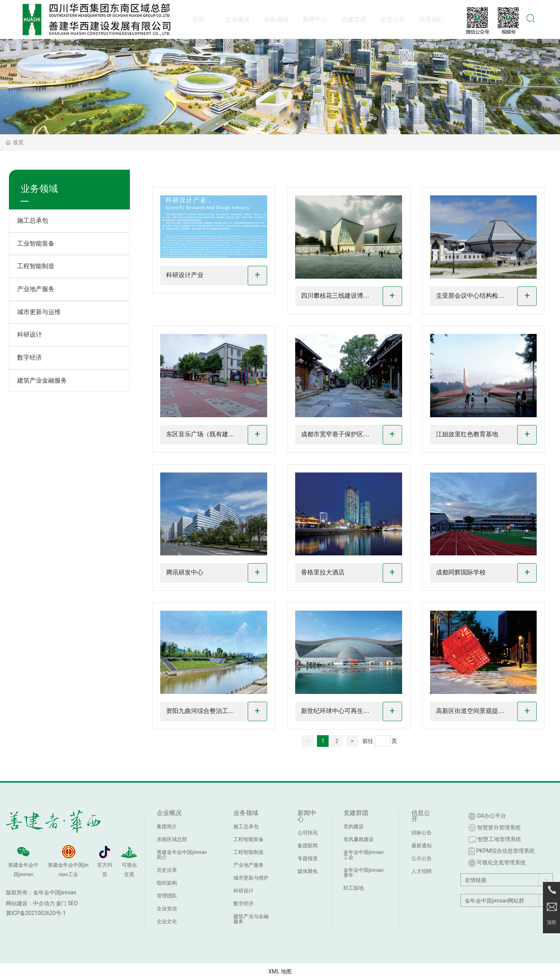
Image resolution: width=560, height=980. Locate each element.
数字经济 (30, 357)
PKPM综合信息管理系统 (501, 851)
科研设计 (30, 335)
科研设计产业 (185, 275)
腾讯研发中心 (185, 572)
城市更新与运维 (39, 312)
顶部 (551, 923)
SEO (73, 903)
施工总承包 (33, 220)
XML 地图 (280, 971)
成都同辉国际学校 (461, 572)
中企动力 (44, 903)
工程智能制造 (36, 266)
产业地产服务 (36, 289)
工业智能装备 (36, 243)
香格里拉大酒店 (323, 572)
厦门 (61, 904)
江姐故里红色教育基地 (467, 434)
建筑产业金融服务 (42, 380)
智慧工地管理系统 (495, 839)
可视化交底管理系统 (497, 863)
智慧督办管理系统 (494, 828)
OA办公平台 (487, 816)
